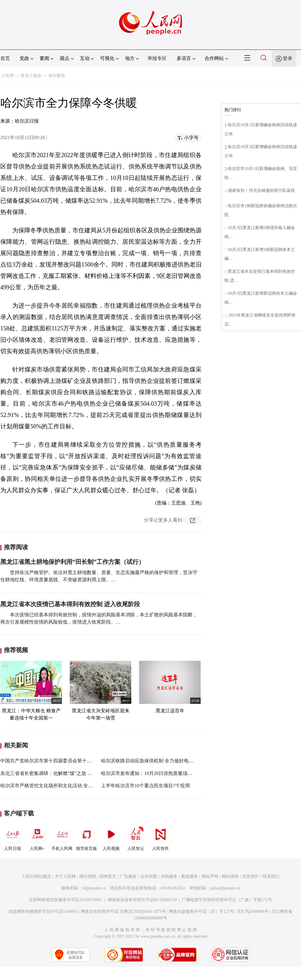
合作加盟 (149, 876)
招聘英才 (108, 876)
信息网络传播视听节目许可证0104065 (43, 911)
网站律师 (230, 876)
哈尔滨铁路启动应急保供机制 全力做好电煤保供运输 (157, 761)
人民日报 (13, 837)
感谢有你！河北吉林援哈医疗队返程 (261, 191)
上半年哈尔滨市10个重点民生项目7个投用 (145, 786)
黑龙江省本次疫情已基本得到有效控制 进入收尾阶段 (70, 604)
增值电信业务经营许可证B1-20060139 (142, 900)
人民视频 (111, 837)
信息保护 (251, 876)
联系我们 (271, 876)
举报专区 (157, 58)
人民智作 (160, 837)
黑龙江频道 (31, 76)
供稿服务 (169, 876)
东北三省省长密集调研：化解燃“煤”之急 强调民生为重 (58, 773)
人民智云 (136, 837)
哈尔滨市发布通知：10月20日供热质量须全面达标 (154, 773)
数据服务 (190, 876)
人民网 (8, 76)
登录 (287, 58)
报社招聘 (88, 876)
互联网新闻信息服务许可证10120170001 (66, 900)
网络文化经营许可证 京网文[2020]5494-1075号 (123, 911)
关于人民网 (65, 876)
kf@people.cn (94, 888)
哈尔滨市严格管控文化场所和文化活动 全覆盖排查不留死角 (63, 786)
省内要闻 (56, 76)
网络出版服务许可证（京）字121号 (201, 911)
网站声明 (210, 876)
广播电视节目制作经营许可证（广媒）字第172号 (227, 900)
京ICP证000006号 (253, 911)
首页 (5, 58)
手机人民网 (62, 837)
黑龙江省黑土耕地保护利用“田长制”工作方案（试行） (72, 562)
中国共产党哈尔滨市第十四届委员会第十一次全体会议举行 (63, 761)
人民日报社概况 (36, 876)
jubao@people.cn (225, 888)
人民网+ (37, 837)
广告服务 (128, 876)
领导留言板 (87, 837)
